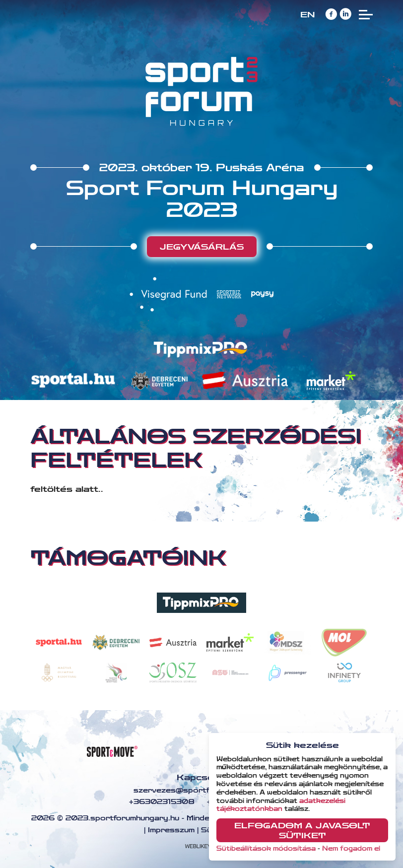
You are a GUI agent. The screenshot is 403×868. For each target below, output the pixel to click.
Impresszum (171, 830)
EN (307, 15)
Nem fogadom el (351, 849)
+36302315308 (161, 802)
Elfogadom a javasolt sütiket (302, 831)
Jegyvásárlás (202, 247)
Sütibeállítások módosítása (266, 849)
